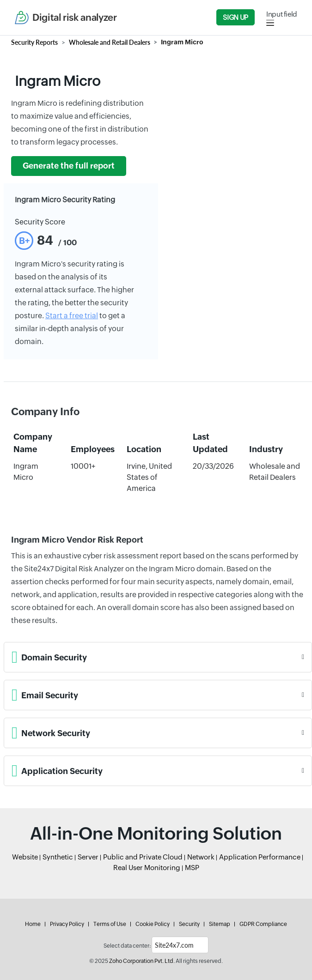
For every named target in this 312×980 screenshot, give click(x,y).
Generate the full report (69, 166)
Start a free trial (72, 316)
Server (88, 857)
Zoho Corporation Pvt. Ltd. (142, 961)
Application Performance (260, 857)
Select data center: (127, 946)
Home (33, 924)
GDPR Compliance (263, 924)
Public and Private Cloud (143, 857)
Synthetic (58, 857)
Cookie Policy (153, 924)
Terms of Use (110, 924)
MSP (192, 868)
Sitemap (220, 924)
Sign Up (235, 17)
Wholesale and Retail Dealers (110, 42)
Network (201, 857)
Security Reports (34, 42)
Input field (282, 14)
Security (189, 924)
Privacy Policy (67, 924)
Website (25, 857)
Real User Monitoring (147, 868)
